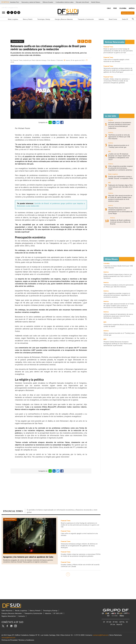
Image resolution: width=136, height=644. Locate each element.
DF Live (113, 624)
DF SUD (109, 622)
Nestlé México (96, 2)
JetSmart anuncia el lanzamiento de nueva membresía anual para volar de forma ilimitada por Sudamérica (120, 125)
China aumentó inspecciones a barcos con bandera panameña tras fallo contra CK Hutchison (118, 276)
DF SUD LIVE (58, 613)
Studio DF (125, 19)
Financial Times (108, 47)
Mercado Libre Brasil (82, 2)
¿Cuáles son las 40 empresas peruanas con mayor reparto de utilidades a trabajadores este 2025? (119, 157)
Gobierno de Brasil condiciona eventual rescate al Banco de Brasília (120, 222)
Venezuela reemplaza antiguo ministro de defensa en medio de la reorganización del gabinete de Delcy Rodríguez (79, 546)
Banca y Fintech (28, 19)
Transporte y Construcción (86, 19)
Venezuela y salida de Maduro (31, 2)
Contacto (22, 616)
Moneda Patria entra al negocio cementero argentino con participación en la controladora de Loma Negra (120, 211)
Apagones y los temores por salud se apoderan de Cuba (28, 557)
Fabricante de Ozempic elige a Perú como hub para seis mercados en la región (120, 187)
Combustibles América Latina (65, 2)
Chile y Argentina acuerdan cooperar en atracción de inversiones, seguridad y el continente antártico (120, 168)
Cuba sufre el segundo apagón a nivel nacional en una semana (79, 534)
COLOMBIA (123, 8)
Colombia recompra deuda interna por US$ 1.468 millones (118, 267)
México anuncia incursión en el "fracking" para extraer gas (119, 146)
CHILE (109, 8)
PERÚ (115, 8)
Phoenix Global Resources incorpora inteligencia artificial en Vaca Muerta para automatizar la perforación (118, 344)
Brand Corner (113, 19)
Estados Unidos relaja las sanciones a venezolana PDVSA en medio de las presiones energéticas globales (81, 555)
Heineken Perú (14, 2)
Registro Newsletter (128, 13)
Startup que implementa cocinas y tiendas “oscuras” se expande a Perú (120, 177)
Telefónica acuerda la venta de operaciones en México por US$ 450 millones (119, 137)
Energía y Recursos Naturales (64, 19)
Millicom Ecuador (48, 2)
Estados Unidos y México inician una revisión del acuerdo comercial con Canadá (80, 565)
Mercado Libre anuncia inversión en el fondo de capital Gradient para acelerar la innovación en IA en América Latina (120, 198)
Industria (101, 19)
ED (127, 622)
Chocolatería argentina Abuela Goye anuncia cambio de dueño (119, 325)
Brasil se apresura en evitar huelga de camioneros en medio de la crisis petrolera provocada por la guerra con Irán (80, 525)
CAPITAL (122, 622)
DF (104, 622)
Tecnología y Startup (44, 19)
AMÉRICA (132, 8)
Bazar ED (119, 624)
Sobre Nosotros (7, 611)
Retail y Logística (13, 19)
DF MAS (115, 622)
